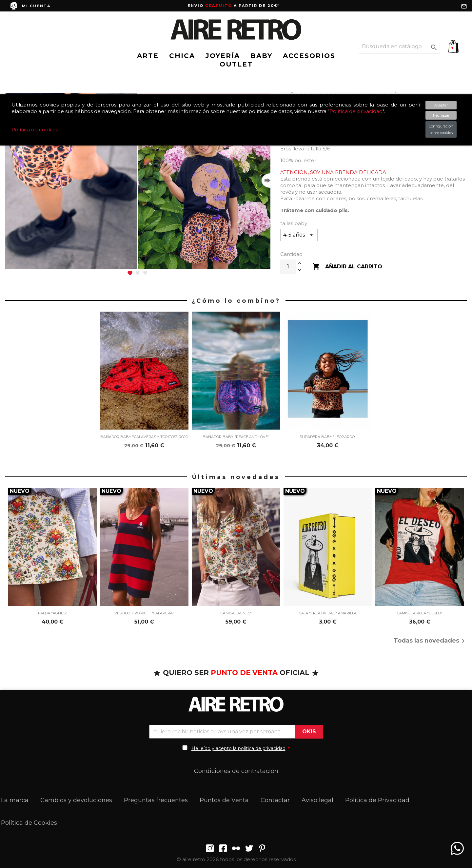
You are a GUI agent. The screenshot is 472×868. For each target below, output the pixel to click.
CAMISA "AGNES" (236, 613)
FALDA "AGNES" (53, 613)
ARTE (148, 56)
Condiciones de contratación (236, 771)
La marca (15, 800)
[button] (130, 273)
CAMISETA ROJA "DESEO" (420, 613)
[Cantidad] (288, 267)
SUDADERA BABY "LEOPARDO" (328, 437)
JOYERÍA (223, 56)
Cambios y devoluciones (76, 800)
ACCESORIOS (309, 56)
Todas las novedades (430, 641)
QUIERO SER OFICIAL (236, 673)
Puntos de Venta (224, 800)
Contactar (275, 800)
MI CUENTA (36, 6)
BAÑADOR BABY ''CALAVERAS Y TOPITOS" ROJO (144, 437)
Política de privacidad (356, 111)
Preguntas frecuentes (156, 800)
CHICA (182, 56)
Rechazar (441, 115)
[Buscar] (400, 47)
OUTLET (236, 64)
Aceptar (441, 105)
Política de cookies (35, 130)
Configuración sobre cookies (441, 129)
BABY (261, 56)
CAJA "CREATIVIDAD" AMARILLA (328, 613)
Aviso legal (317, 800)
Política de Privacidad (377, 800)
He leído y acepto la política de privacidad (238, 748)
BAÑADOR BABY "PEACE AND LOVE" (236, 437)
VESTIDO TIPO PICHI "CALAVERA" (144, 613)
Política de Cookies (29, 823)
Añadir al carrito (347, 267)
